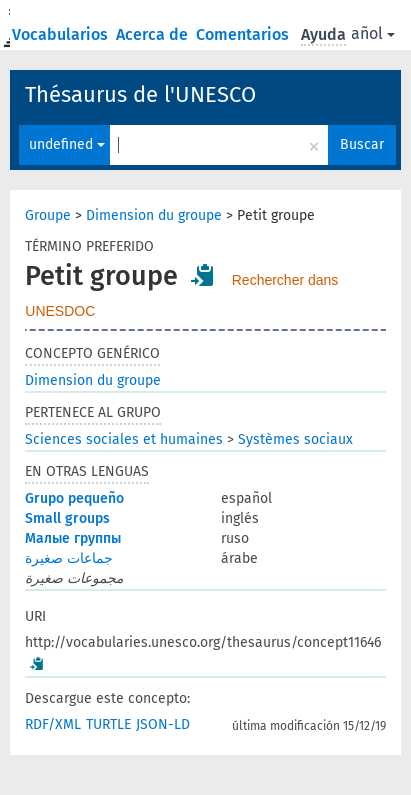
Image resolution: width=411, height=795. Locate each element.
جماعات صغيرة (69, 558)
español (360, 33)
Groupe (48, 215)
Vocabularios (62, 34)
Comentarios (244, 34)
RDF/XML (53, 724)
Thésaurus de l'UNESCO (140, 94)
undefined (67, 144)
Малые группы (73, 538)
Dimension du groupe (154, 215)
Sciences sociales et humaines (124, 439)
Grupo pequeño (74, 498)
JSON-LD (163, 724)
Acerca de (154, 34)
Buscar (362, 144)
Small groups (67, 518)
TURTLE (108, 724)
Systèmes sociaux (295, 439)
